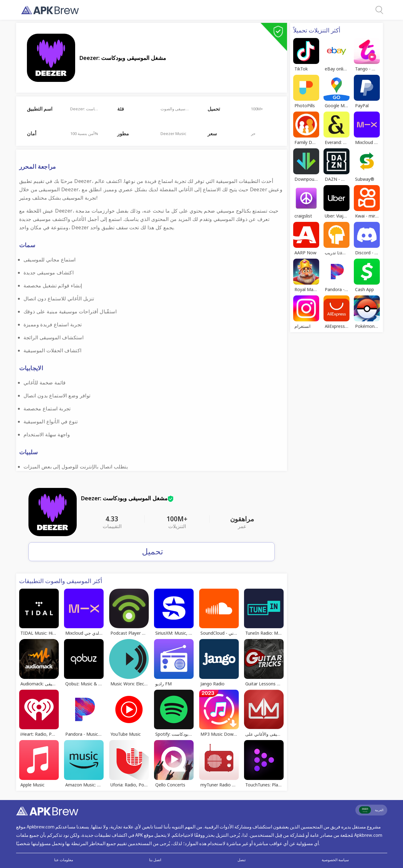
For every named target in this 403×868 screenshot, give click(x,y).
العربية (371, 810)
